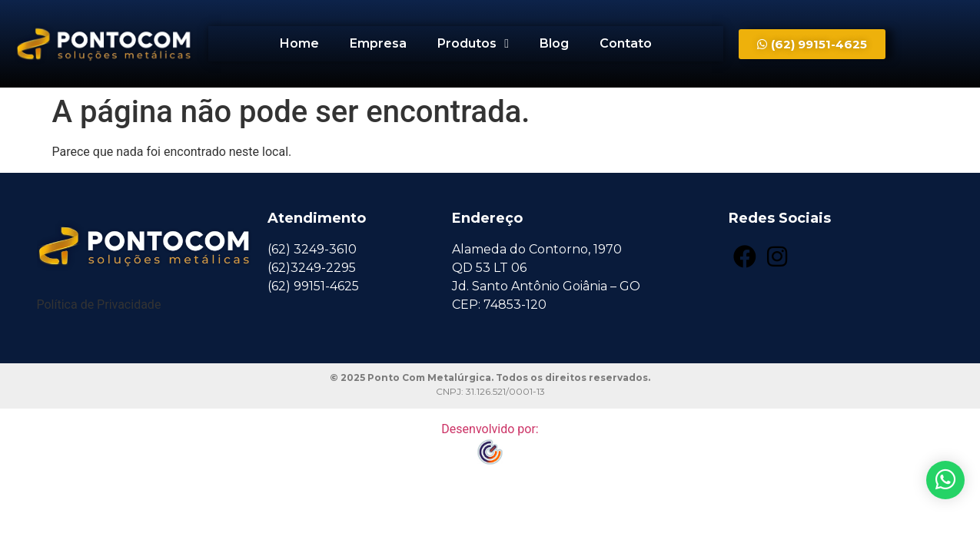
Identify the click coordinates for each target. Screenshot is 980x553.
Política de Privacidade (99, 305)
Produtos (473, 44)
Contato (626, 43)
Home (299, 43)
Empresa (378, 43)
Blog (554, 43)
